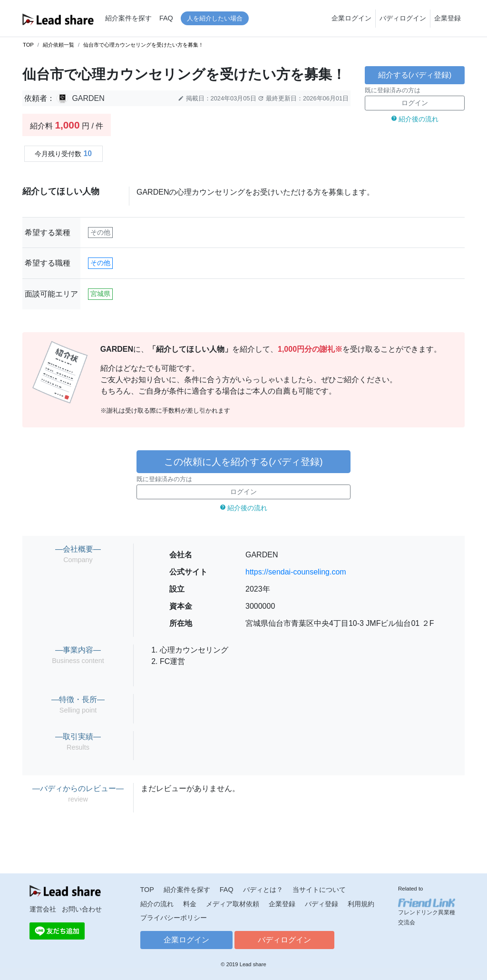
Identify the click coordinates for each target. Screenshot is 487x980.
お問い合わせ (82, 909)
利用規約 (361, 904)
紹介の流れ (157, 904)
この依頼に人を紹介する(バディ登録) (243, 462)
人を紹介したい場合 (215, 18)
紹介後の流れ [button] (415, 119)
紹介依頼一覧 (58, 45)
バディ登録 (321, 904)
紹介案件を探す (128, 18)
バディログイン (403, 18)
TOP (28, 45)
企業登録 (448, 18)
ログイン (415, 103)
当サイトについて (319, 890)
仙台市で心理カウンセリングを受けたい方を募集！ (143, 45)
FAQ (166, 18)
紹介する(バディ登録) (415, 75)
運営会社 (43, 909)
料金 (190, 904)
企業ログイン (351, 18)
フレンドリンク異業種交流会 (427, 912)
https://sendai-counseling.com (296, 572)
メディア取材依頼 (233, 904)
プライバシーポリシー (174, 918)
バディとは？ (263, 890)
